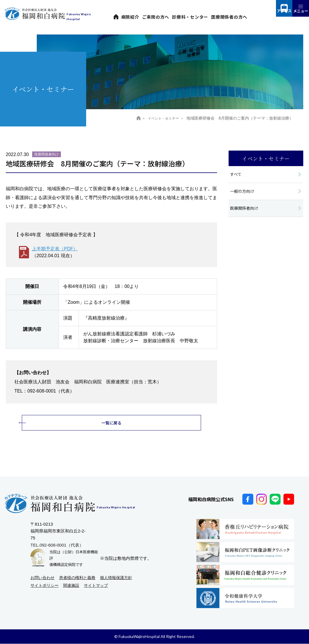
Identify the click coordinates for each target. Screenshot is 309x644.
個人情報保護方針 (116, 578)
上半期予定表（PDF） (55, 249)
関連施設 (71, 586)
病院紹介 (130, 17)
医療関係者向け (245, 209)
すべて (236, 175)
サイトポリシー (45, 586)
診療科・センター (190, 17)
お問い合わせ (43, 578)
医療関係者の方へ (229, 17)
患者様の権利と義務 (77, 578)
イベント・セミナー (160, 118)
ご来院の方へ (156, 17)
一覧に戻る (112, 423)
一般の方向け (243, 192)
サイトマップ (96, 586)
